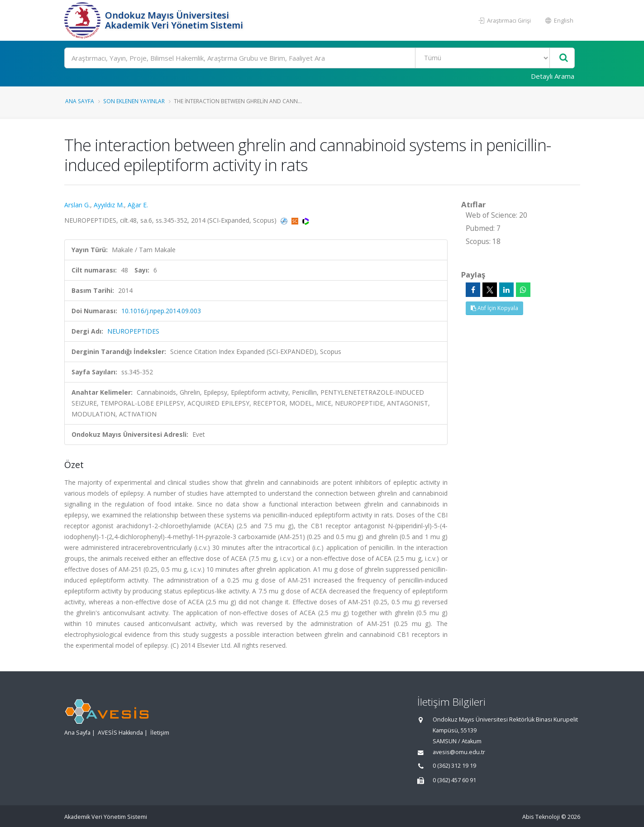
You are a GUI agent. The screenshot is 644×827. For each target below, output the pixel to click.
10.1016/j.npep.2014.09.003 (161, 311)
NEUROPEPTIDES (133, 331)
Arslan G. (77, 205)
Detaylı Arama (553, 76)
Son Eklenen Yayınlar (134, 101)
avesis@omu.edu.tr (459, 752)
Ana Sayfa (80, 101)
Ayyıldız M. (109, 205)
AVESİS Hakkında (120, 733)
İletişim (160, 733)
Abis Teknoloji (541, 817)
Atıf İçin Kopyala (494, 308)
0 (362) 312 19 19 (454, 766)
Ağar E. (138, 205)
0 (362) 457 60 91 (454, 780)
